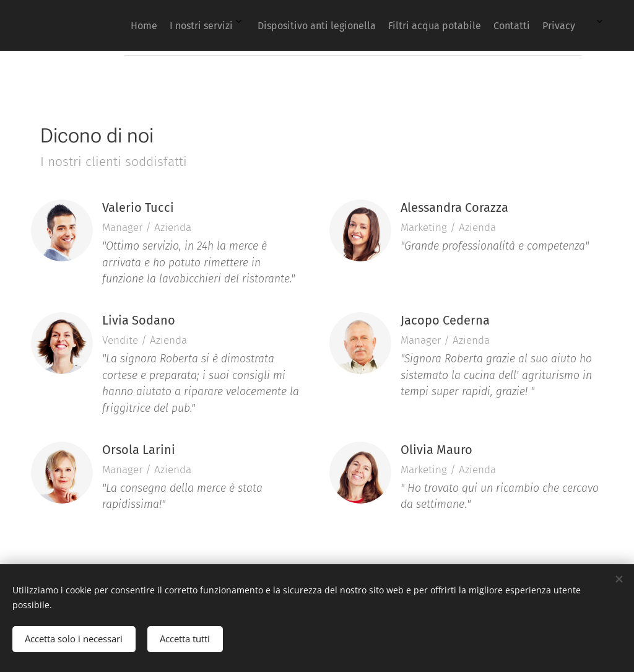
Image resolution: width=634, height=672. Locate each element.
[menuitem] (414, 25)
